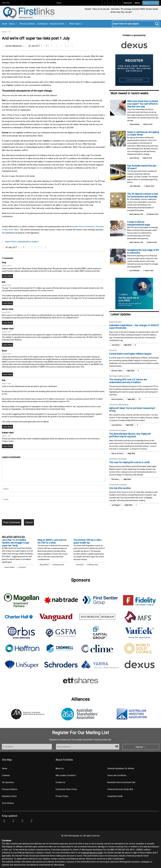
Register (141, 747)
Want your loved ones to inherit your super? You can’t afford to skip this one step (143, 104)
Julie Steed (115, 345)
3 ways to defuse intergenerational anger (139, 223)
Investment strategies (118, 430)
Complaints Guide (115, 796)
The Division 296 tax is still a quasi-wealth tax (87, 541)
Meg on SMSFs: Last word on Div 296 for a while (52, 541)
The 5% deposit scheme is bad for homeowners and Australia (142, 195)
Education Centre (58, 24)
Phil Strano (115, 479)
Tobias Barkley (134, 124)
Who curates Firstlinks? (66, 775)
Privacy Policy (62, 796)
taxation (35, 242)
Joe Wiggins (116, 505)
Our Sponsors (8, 782)
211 (10, 32)
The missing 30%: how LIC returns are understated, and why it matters (128, 381)
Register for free (151, 3)
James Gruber (9, 567)
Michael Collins (117, 371)
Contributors (42, 24)
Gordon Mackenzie (14, 46)
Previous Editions (27, 24)
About (137, 3)
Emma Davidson (117, 399)
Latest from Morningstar (119, 405)
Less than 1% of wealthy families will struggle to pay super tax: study (15, 543)
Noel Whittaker (135, 271)
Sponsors (128, 3)
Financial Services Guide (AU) (120, 789)
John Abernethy (135, 186)
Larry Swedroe (116, 425)
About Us (60, 768)
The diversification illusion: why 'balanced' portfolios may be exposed (130, 435)
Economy (113, 350)
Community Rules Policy (66, 789)
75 (138, 399)
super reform (11, 242)
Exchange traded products (120, 376)
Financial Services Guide (92, 853)
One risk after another (120, 488)
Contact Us (60, 782)
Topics (13, 24)
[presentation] (21, 512)
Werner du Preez (117, 454)
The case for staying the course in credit (129, 462)
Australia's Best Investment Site (121, 782)
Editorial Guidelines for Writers (121, 768)
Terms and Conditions (117, 775)
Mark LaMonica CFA (136, 214)
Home (5, 24)
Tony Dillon (79, 565)
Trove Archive (8, 803)
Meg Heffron (44, 565)
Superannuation (116, 322)
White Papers (77, 24)
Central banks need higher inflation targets (130, 354)
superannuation (24, 242)
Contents (6, 775)
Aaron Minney (134, 158)
